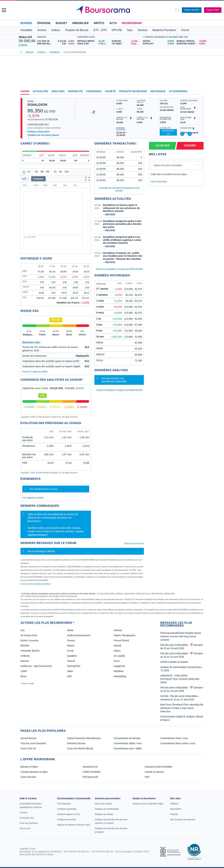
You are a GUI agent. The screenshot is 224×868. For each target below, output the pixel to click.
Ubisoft (117, 646)
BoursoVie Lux (168, 132)
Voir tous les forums (134, 544)
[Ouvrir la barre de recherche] (176, 10)
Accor (117, 661)
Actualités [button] (26, 30)
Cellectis (25, 656)
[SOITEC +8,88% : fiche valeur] (158, 41)
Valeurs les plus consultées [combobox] (168, 165)
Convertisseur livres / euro (174, 738)
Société (110, 91)
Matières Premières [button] (164, 30)
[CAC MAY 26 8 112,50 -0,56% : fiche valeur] (56, 41)
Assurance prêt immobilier (159, 767)
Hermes (118, 630)
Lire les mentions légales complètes (36, 584)
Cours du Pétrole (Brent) (80, 748)
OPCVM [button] (117, 30)
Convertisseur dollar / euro (128, 743)
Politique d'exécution (39, 132)
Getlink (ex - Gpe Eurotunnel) (36, 666)
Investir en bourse (154, 772)
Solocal (71, 661)
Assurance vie (90, 767)
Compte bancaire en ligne (34, 772)
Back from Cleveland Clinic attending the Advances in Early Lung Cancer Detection (182, 708)
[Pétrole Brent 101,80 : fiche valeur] (93, 41)
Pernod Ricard (121, 640)
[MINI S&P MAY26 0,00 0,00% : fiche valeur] (56, 44)
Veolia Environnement (79, 635)
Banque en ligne (29, 767)
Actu (113, 23)
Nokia (70, 630)
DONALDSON (37, 105)
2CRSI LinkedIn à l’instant (174, 662)
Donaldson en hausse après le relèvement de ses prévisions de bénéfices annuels (121, 208)
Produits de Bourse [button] (77, 30)
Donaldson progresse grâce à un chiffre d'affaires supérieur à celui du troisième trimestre (122, 240)
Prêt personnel (90, 777)
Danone (25, 661)
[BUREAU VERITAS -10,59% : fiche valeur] (191, 41)
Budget (61, 23)
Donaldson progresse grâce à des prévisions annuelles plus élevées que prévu (122, 224)
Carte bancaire (28, 777)
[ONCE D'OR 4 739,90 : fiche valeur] (93, 44)
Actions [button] (42, 30)
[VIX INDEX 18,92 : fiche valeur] (126, 44)
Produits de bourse (133, 91)
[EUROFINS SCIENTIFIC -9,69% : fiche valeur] (191, 44)
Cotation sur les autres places (43, 135)
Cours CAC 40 (28, 748)
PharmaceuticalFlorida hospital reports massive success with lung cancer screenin (181, 636)
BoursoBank (132, 23)
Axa (23, 630)
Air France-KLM (29, 635)
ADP (69, 676)
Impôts (99, 23)
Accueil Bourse (28, 738)
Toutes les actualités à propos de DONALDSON (119, 269)
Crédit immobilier (92, 772)
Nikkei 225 (25, 37)
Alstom (71, 646)
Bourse (26, 23)
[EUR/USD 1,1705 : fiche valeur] (126, 41)
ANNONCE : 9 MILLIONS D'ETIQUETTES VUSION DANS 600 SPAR (180, 679)
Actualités (40, 91)
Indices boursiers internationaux (84, 738)
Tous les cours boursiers (33, 743)
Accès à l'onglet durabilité (35, 372)
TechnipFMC (74, 666)
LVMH (24, 671)
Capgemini (119, 666)
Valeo (70, 671)
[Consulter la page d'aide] (179, 10)
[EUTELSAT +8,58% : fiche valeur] (158, 44)
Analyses (58, 91)
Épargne (44, 23)
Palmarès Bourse (76, 743)
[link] (24, 813)
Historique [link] (158, 91)
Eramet (71, 640)
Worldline (119, 671)
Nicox (23, 676)
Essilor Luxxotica (29, 640)
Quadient (72, 656)
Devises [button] (143, 30)
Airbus (117, 651)
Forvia (70, 651)
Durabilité (75, 91)
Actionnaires (178, 91)
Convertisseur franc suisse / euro (178, 743)
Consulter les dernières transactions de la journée (119, 189)
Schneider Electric (30, 651)
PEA (147, 777)
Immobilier (80, 23)
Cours (25, 91)
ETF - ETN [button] (100, 30)
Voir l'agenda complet (33, 498)
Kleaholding (120, 676)
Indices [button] (56, 30)
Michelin (25, 646)
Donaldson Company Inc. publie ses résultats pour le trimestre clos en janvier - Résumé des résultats (123, 256)
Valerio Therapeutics (125, 635)
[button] (4, 10)
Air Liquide (119, 656)
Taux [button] (130, 30)
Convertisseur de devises (127, 738)
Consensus (94, 91)
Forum (185, 30)
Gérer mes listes (159, 182)
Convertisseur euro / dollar (128, 748)
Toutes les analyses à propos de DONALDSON (119, 390)
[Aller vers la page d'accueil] (112, 10)
